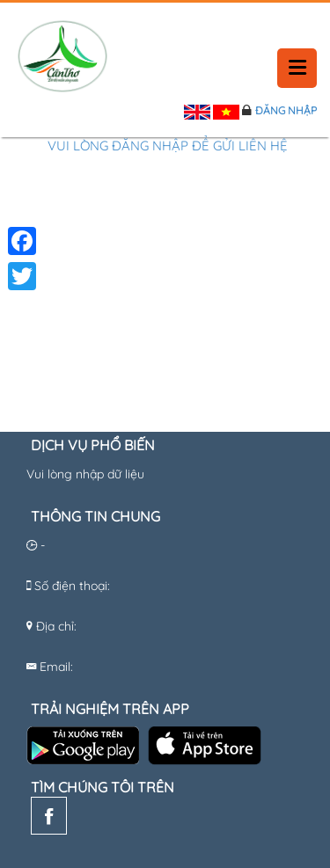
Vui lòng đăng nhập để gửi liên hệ (168, 146)
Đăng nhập (286, 110)
